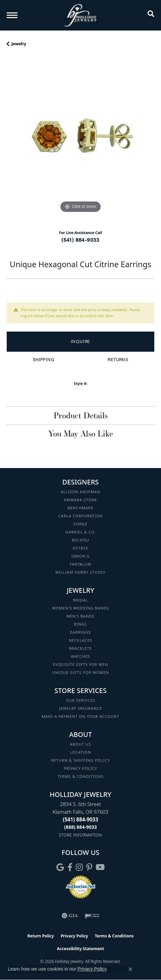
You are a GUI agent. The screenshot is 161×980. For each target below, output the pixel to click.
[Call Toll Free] (80, 827)
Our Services (80, 700)
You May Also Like (81, 434)
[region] (80, 141)
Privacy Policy (80, 768)
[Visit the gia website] (70, 916)
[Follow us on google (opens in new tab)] (60, 867)
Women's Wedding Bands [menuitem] (80, 608)
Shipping (43, 359)
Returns (118, 359)
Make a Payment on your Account (80, 716)
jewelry (19, 44)
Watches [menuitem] (80, 656)
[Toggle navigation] (12, 15)
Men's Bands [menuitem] (81, 616)
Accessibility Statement (80, 949)
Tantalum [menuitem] (80, 564)
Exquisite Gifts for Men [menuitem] (80, 664)
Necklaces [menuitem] (80, 640)
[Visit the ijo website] (92, 916)
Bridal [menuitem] (81, 600)
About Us (81, 744)
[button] (151, 15)
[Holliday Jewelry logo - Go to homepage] (80, 15)
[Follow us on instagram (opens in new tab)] (79, 867)
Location (80, 752)
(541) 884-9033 (80, 240)
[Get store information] (81, 835)
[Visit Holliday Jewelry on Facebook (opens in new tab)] (70, 867)
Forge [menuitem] (81, 524)
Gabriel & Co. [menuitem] (81, 532)
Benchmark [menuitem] (80, 508)
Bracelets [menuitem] (80, 648)
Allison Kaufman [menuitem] (80, 492)
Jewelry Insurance (80, 708)
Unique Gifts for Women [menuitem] (80, 672)
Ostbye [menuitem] (81, 548)
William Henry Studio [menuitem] (80, 572)
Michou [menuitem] (80, 540)
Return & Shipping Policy (81, 760)
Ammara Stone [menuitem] (80, 500)
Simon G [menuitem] (80, 556)
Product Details (81, 415)
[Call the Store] (80, 819)
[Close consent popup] (130, 969)
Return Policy (41, 936)
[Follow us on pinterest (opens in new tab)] (89, 867)
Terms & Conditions (80, 776)
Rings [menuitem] (81, 624)
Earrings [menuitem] (80, 632)
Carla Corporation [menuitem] (81, 516)
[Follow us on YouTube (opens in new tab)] (100, 867)
